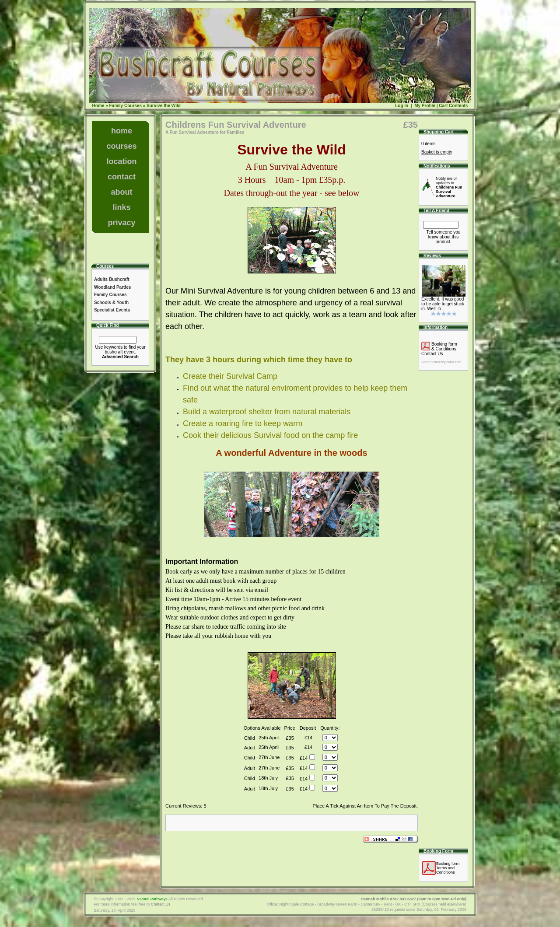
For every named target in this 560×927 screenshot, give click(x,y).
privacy (121, 223)
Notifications (437, 166)
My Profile (424, 106)
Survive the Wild (164, 106)
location (121, 161)
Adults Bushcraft (112, 279)
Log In (402, 106)
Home (98, 106)
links (121, 207)
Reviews (432, 256)
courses (121, 146)
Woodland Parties (112, 287)
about (122, 192)
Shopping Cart (439, 132)
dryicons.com (451, 362)
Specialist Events (112, 310)
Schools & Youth (111, 303)
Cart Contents (453, 106)
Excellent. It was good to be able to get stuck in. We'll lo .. (443, 304)
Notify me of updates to (449, 187)
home (122, 131)
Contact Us (432, 354)
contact (122, 177)
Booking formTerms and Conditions (448, 868)
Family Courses (125, 106)
